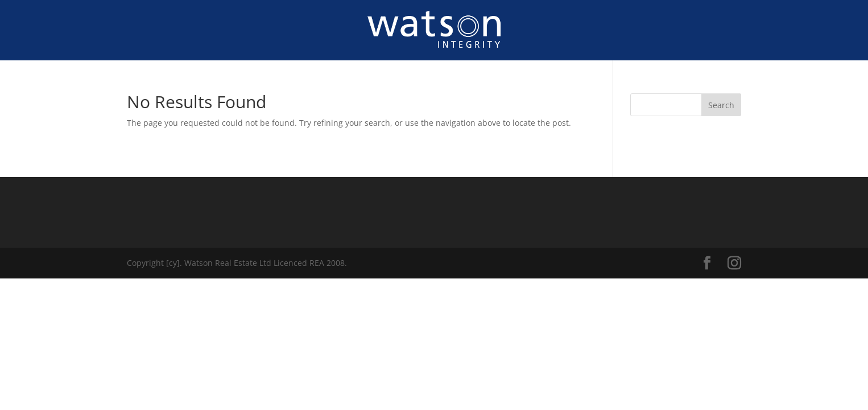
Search (721, 105)
